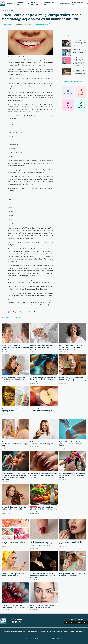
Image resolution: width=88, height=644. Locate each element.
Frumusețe (26, 11)
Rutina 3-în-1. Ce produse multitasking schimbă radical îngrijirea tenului (15, 347)
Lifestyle (11, 11)
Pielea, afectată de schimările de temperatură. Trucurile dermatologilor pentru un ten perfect (73, 379)
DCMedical (5, 11)
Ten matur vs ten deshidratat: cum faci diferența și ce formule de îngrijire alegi (15, 444)
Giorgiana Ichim (8, 24)
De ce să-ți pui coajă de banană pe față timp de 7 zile (14, 410)
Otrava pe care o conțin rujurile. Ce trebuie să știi (72, 543)
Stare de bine (18, 11)
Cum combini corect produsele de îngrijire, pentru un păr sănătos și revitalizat (14, 509)
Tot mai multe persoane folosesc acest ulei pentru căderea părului (42, 443)
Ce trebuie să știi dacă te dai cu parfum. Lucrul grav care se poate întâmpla (43, 576)
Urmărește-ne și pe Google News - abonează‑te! (26, 312)
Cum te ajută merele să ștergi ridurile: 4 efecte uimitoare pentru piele (44, 410)
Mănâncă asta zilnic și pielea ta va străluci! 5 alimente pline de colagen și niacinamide (44, 509)
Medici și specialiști (16, 631)
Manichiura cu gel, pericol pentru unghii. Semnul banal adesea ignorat (15, 606)
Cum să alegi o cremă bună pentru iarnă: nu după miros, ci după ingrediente (43, 347)
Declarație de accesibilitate (77, 631)
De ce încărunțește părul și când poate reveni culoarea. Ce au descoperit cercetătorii (71, 347)
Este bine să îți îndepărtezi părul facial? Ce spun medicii (13, 575)
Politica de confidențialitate (31, 631)
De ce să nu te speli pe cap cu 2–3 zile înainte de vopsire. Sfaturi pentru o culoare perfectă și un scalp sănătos (44, 379)
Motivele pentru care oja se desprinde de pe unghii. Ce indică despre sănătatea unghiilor (42, 544)
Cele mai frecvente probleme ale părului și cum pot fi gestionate (13, 378)
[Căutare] (87, 3)
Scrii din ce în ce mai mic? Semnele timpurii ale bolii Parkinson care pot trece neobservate (79, 71)
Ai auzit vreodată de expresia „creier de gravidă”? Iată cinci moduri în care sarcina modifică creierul (79, 61)
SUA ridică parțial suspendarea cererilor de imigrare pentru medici (79, 51)
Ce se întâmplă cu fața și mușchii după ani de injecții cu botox (42, 606)
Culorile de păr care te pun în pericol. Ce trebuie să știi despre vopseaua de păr (72, 475)
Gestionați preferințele (56, 631)
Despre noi (7, 631)
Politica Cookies (44, 631)
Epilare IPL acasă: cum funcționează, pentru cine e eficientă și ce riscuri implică (73, 444)
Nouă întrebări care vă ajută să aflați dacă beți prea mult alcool (79, 42)
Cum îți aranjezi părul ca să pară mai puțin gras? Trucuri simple (72, 575)
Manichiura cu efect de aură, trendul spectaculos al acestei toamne (44, 475)
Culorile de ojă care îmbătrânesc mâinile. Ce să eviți (13, 543)
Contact (66, 631)
